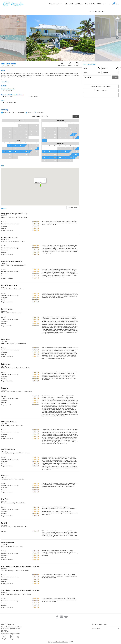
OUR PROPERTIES (56, 4)
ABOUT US (79, 4)
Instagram (62, 617)
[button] (40, 186)
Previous (4, 38)
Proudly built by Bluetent (60, 642)
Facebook (57, 617)
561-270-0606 (5, 632)
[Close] (44, 180)
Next (117, 38)
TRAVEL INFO (69, 4)
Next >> (76, 117)
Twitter (66, 617)
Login (50, 642)
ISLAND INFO (101, 4)
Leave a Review (73, 208)
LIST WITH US (90, 4)
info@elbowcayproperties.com (11, 634)
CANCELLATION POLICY (98, 11)
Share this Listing (102, 90)
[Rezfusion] (18, 637)
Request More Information (102, 86)
